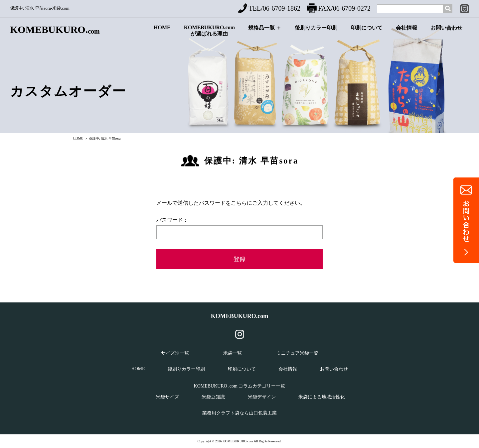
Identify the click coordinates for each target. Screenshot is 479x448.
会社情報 (406, 33)
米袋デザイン (262, 397)
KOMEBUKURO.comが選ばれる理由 (209, 32)
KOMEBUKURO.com (240, 316)
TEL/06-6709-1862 (269, 8)
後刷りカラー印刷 (316, 33)
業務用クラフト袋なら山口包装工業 (239, 413)
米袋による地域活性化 (322, 397)
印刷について (367, 33)
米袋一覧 (233, 353)
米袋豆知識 (213, 397)
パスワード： (172, 220)
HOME (162, 33)
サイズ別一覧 (175, 353)
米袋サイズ (167, 397)
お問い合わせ (446, 33)
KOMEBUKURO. (55, 30)
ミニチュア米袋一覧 (297, 353)
